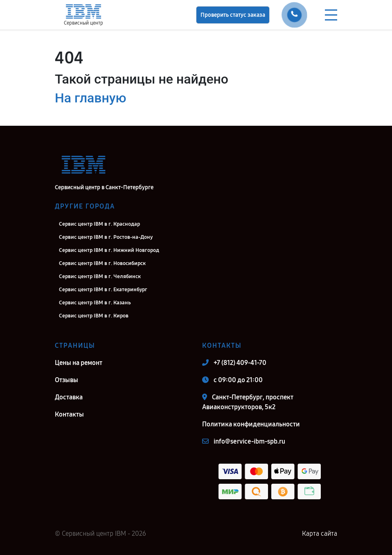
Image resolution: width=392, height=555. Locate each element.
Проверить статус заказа (233, 15)
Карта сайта (320, 533)
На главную (90, 98)
